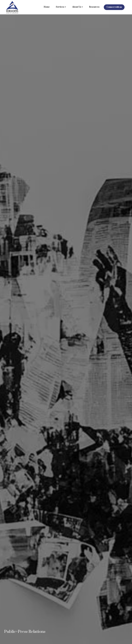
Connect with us (114, 7)
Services (60, 7)
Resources (94, 7)
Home (47, 7)
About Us (77, 7)
